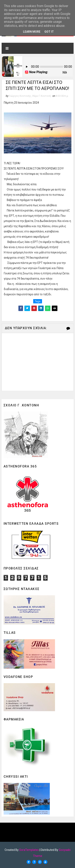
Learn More (32, 32)
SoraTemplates (29, 850)
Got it (49, 32)
